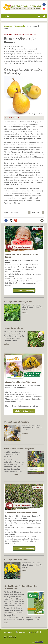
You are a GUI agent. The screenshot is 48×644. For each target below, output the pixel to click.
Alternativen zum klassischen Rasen (21, 513)
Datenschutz (21, 632)
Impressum (8, 632)
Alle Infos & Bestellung (24, 411)
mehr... (6, 623)
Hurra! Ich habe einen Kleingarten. (19, 448)
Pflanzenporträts (19, 26)
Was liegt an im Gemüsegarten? (18, 301)
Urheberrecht (34, 632)
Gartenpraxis (8, 26)
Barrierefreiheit (10, 637)
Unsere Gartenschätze (14, 328)
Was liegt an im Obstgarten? (16, 422)
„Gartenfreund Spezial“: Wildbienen (21, 382)
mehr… (25, 313)
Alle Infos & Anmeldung (24, 290)
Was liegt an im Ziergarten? (16, 559)
